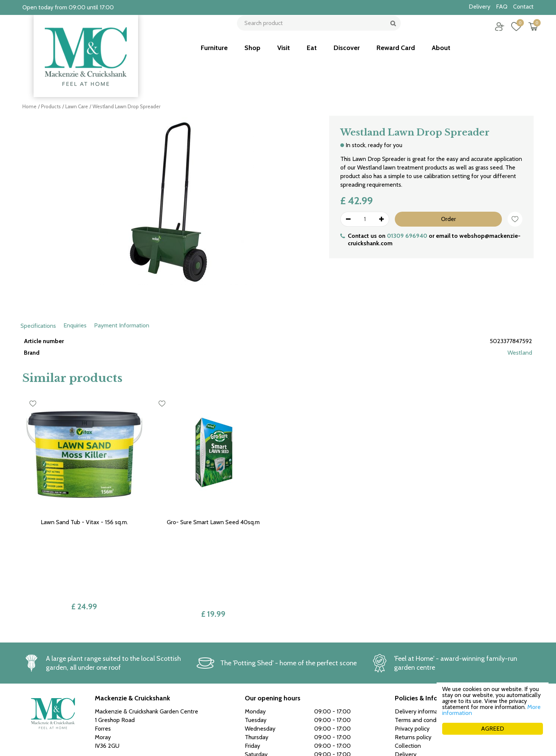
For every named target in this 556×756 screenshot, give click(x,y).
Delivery (406, 677)
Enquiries (75, 325)
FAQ (401, 695)
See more (257, 710)
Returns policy (413, 660)
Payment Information (122, 325)
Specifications (38, 326)
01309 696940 (407, 236)
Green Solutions (405, 741)
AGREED (493, 729)
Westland (520, 353)
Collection (408, 669)
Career (403, 686)
